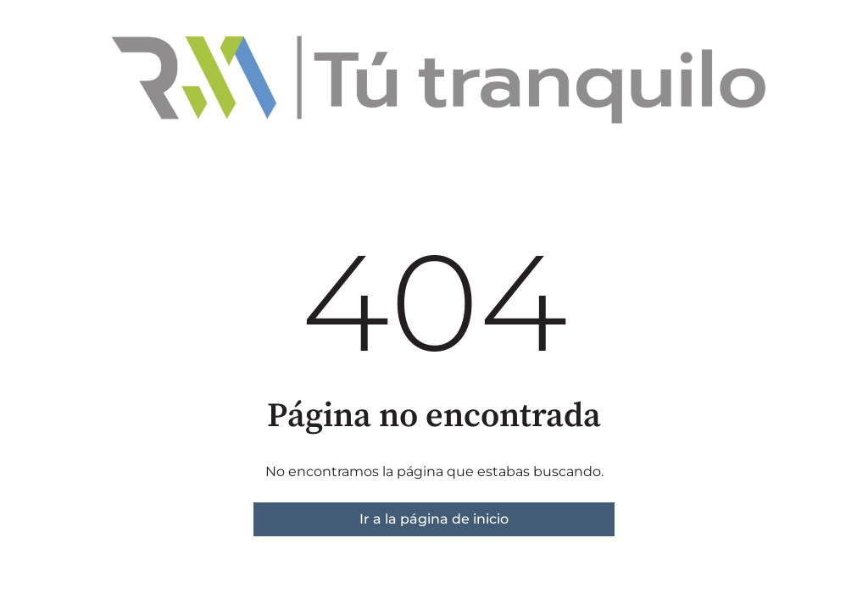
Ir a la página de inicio (434, 519)
